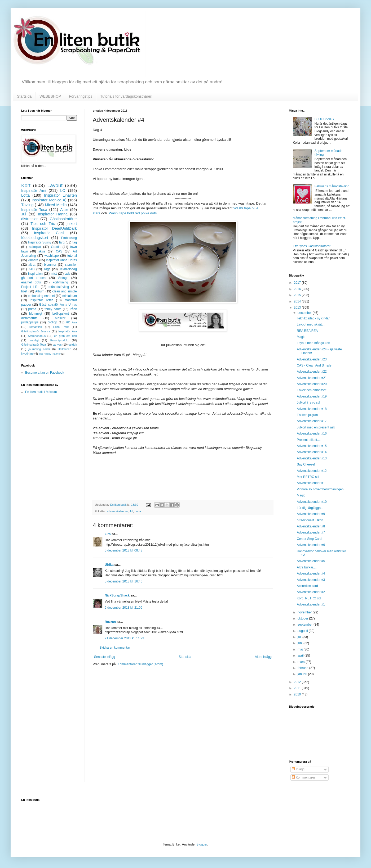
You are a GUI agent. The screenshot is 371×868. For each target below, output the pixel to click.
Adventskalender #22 (312, 372)
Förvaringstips (81, 96)
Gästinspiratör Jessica (36, 331)
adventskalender (118, 511)
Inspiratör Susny (40, 242)
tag (75, 242)
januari (303, 674)
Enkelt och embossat (312, 390)
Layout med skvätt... (311, 324)
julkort (72, 224)
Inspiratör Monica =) (49, 200)
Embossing (69, 238)
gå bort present (34, 278)
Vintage (63, 278)
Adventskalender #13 (312, 458)
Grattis (56, 247)
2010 (298, 694)
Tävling (27, 205)
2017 (298, 283)
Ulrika (109, 565)
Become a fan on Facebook (45, 373)
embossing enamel (41, 296)
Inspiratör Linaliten (60, 195)
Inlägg (298, 769)
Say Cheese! (306, 464)
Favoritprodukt (59, 340)
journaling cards (39, 349)
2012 (298, 682)
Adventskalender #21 (312, 378)
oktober (303, 618)
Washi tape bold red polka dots (133, 213)
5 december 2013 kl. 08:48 (123, 550)
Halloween (64, 349)
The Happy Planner (50, 354)
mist (54, 274)
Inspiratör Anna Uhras (61, 260)
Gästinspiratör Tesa (34, 345)
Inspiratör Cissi (49, 233)
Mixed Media (56, 205)
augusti (303, 631)
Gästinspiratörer (63, 219)
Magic (301, 337)
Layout (55, 185)
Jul (131, 511)
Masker (60, 318)
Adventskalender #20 (312, 384)
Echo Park (61, 327)
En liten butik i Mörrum (41, 392)
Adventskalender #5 (311, 561)
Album (40, 291)
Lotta (138, 511)
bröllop (52, 322)
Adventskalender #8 (311, 526)
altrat (32, 265)
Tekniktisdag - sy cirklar (313, 318)
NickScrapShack (117, 595)
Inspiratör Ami (34, 191)
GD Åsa (71, 322)
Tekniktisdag (68, 269)
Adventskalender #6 (311, 545)
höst (24, 291)
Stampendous (37, 336)
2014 (298, 301)
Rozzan (110, 622)
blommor (50, 265)
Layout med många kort (313, 343)
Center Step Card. (310, 539)
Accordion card (307, 586)
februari (303, 668)
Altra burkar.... (307, 567)
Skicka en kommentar (115, 648)
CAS (59, 251)
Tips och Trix (43, 224)
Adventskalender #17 (312, 421)
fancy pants (53, 309)
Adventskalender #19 (312, 396)
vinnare (33, 260)
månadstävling (59, 287)
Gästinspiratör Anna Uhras (58, 305)
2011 (298, 688)
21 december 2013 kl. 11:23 (124, 638)
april (301, 655)
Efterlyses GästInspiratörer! (312, 246)
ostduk (73, 345)
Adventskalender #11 (312, 483)
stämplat (35, 247)
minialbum (70, 296)
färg (62, 242)
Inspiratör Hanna (53, 214)
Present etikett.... (309, 440)
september (306, 625)
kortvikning (60, 282)
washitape (52, 256)
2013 (298, 308)
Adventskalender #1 (311, 604)
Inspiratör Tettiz (41, 300)
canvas (57, 345)
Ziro (108, 534)
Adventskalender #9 (311, 514)
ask (67, 274)
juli (300, 637)
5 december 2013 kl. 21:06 (123, 608)
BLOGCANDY (324, 119)
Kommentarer (303, 777)
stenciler (71, 265)
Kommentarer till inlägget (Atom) (140, 664)
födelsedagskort (35, 238)
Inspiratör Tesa (34, 210)
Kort (26, 185)
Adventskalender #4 (311, 573)
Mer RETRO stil (308, 477)
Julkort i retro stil (308, 403)
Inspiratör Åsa (68, 331)
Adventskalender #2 (311, 592)
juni (301, 643)
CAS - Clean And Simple (314, 365)
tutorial (72, 256)
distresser (29, 219)
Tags (47, 269)
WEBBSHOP (50, 96)
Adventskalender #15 (312, 446)
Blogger (202, 844)
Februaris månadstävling (332, 186)
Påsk (73, 309)
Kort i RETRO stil (309, 598)
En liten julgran (307, 415)
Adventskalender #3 (311, 580)
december (305, 313)
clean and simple (65, 291)
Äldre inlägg (263, 657)
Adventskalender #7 (311, 532)
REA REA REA (307, 331)
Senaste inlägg (105, 657)
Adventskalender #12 (312, 471)
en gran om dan (65, 336)
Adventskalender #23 (312, 359)
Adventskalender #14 (312, 452)
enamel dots (31, 282)
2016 (298, 289)
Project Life (30, 287)
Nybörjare (27, 354)
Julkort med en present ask (316, 427)
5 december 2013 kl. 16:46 (123, 581)
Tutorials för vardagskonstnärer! (126, 96)
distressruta (29, 318)
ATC (32, 269)
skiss (42, 251)
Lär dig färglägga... (310, 508)
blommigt (36, 314)
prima (32, 309)
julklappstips (30, 322)
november (305, 612)
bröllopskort (61, 314)
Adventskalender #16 (312, 433)
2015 (298, 295)
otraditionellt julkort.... (312, 520)
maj (301, 649)
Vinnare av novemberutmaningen (320, 489)
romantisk (36, 327)
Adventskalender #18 (312, 409)
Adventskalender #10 (312, 502)
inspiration (35, 274)
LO (63, 191)
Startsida (24, 96)
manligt (34, 340)
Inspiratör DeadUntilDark (54, 228)
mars (302, 662)
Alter (64, 210)
